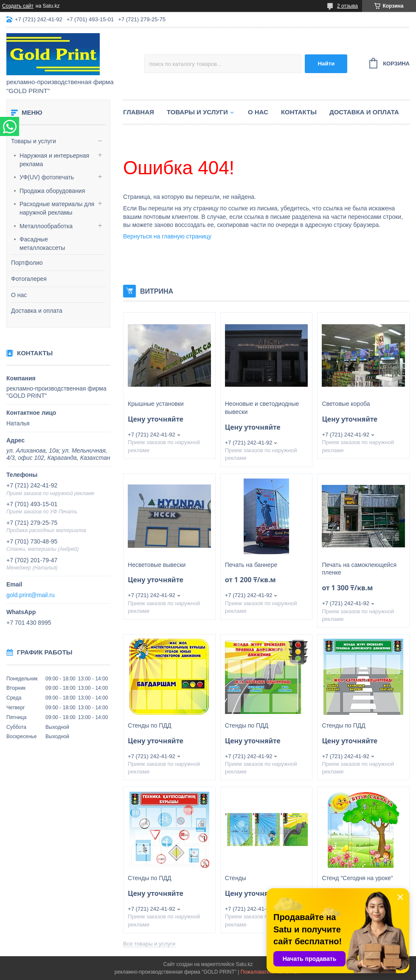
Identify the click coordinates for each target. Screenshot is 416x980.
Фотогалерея (29, 279)
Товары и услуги (34, 141)
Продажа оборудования (52, 191)
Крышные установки (156, 404)
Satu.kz (244, 964)
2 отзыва (347, 6)
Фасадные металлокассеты (42, 244)
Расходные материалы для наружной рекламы (57, 208)
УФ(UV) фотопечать (47, 177)
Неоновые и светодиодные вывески (262, 408)
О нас (19, 295)
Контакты (299, 112)
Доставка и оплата (37, 311)
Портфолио (27, 263)
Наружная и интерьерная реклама (54, 160)
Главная (139, 112)
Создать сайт (18, 6)
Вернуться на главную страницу (167, 236)
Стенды (236, 878)
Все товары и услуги (149, 944)
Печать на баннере (251, 565)
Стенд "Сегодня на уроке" (357, 878)
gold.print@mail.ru (31, 595)
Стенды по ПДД (149, 725)
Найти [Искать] (326, 64)
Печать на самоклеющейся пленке (359, 569)
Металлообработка (46, 226)
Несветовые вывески (157, 565)
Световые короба (346, 404)
